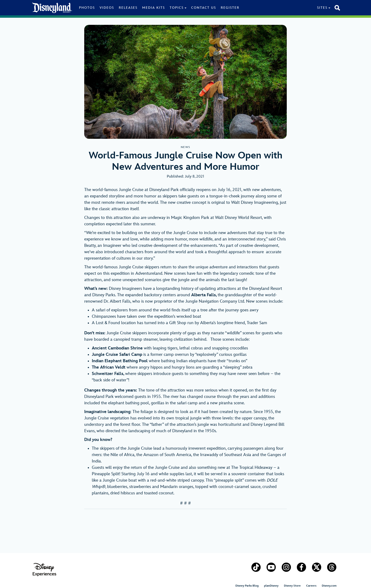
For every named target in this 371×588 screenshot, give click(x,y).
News (186, 147)
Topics (177, 8)
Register (230, 8)
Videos (107, 8)
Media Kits (154, 8)
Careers (311, 586)
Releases (128, 8)
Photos (87, 8)
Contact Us (204, 8)
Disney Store (292, 586)
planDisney (271, 586)
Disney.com (329, 586)
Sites (322, 8)
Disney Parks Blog (247, 586)
